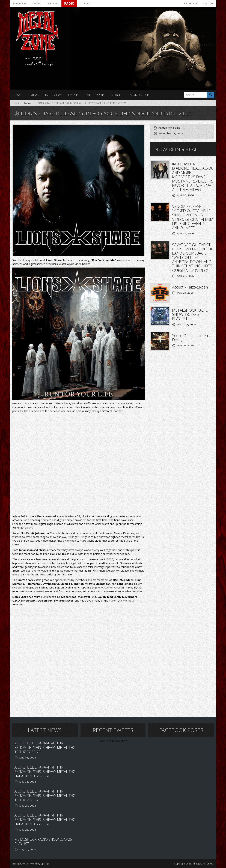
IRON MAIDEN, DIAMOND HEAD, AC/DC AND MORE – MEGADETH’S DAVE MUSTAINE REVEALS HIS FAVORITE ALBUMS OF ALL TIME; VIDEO (193, 177)
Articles (117, 95)
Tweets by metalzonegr (113, 741)
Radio (69, 3)
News (17, 95)
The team (52, 3)
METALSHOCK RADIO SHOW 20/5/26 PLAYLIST (43, 842)
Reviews (33, 95)
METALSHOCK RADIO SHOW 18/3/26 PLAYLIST (190, 314)
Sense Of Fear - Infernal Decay (192, 338)
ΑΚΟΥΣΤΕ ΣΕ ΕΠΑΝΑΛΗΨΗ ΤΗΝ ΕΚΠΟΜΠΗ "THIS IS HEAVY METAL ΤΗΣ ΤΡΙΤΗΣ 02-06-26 (45, 747)
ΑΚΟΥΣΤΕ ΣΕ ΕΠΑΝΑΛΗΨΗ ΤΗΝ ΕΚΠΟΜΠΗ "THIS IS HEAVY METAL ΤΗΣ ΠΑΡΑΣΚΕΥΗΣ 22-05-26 (45, 820)
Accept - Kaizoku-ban (190, 287)
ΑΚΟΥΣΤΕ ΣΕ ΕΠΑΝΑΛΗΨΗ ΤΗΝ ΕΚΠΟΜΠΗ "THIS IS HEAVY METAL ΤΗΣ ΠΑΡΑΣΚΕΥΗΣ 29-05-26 (45, 772)
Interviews (54, 95)
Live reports (95, 95)
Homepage (19, 3)
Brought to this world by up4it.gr (31, 864)
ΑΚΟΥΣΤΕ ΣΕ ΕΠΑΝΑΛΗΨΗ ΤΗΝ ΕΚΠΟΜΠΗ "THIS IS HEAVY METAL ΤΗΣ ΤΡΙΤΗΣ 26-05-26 (45, 796)
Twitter (208, 3)
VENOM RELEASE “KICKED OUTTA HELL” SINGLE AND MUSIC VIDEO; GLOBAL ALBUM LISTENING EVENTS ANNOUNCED (193, 217)
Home (16, 103)
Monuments (140, 95)
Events (74, 95)
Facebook (191, 3)
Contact (86, 3)
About (36, 3)
